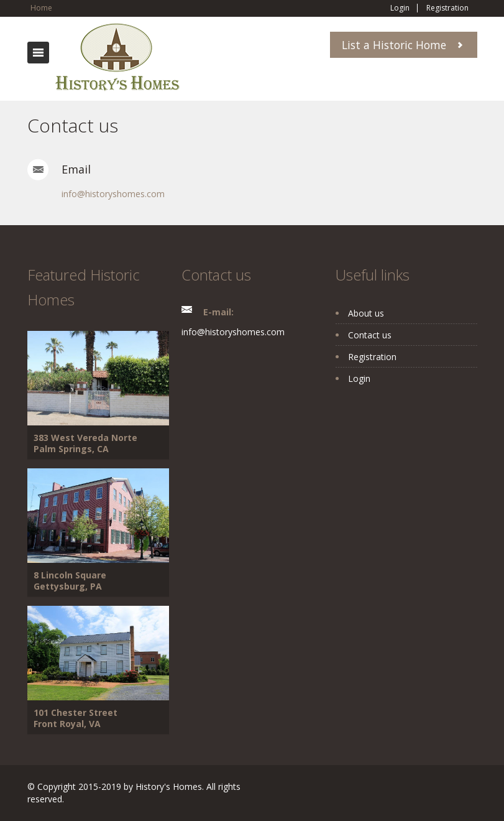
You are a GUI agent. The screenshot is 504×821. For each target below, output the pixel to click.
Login (400, 8)
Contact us (370, 335)
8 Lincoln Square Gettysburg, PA (70, 581)
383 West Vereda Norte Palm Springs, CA (85, 443)
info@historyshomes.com (113, 194)
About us (366, 313)
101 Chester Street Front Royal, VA (76, 718)
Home (41, 8)
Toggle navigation (38, 53)
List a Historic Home (394, 45)
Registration (447, 8)
